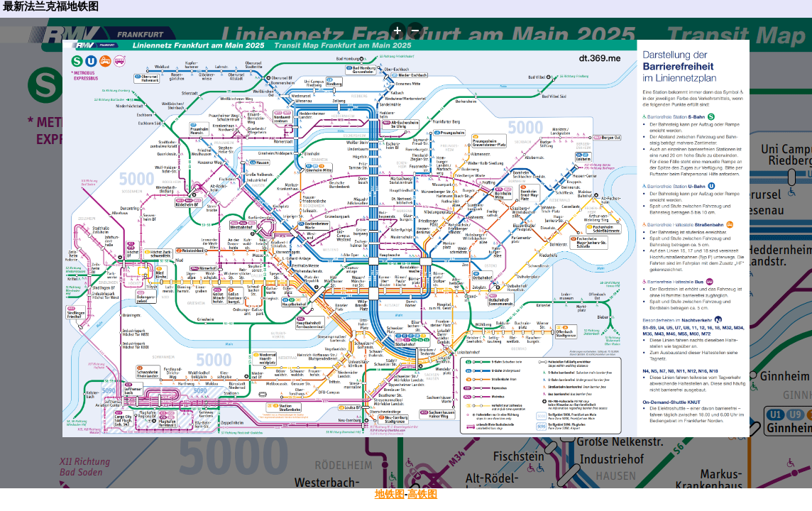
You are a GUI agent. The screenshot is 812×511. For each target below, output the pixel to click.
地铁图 (390, 494)
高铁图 (422, 494)
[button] (397, 31)
